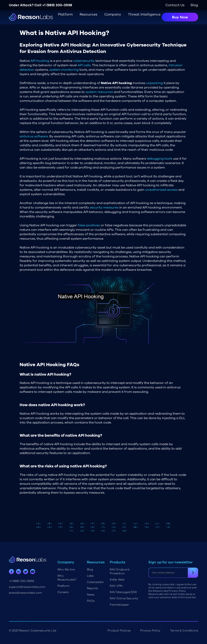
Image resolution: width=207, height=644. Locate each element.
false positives (89, 225)
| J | (135, 524)
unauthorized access (161, 190)
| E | (82, 524)
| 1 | (71, 531)
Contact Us (175, 5)
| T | (103, 527)
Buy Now (180, 17)
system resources (99, 92)
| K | (147, 524)
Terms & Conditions (184, 631)
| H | (114, 524)
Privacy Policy (150, 631)
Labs (90, 576)
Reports (92, 588)
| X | (147, 527)
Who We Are (66, 570)
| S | (93, 527)
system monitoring (64, 70)
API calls (84, 65)
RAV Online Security (124, 598)
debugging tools (160, 159)
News (91, 595)
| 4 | (103, 531)
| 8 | (124, 531)
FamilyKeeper (119, 605)
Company (113, 14)
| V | (124, 527)
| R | (82, 527)
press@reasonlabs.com (25, 593)
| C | (60, 524)
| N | (38, 527)
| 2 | (82, 531)
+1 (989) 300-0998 (57, 5)
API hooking (40, 61)
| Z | (168, 527)
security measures (104, 208)
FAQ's (91, 601)
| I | (124, 524)
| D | (71, 524)
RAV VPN (116, 586)
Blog (194, 5)
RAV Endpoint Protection (120, 571)
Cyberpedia (95, 582)
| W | (135, 527)
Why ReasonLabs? (67, 578)
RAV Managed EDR (123, 592)
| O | (50, 527)
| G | (103, 524)
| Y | (157, 527)
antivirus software (34, 136)
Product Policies (119, 631)
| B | (49, 524)
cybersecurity (84, 61)
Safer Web (117, 580)
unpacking (154, 83)
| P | (61, 527)
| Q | (71, 527)
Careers (63, 592)
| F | (93, 524)
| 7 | (114, 531)
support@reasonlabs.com (27, 587)
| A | (39, 524)
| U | (114, 527)
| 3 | (93, 531)
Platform (63, 586)
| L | (157, 524)
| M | (168, 524)
